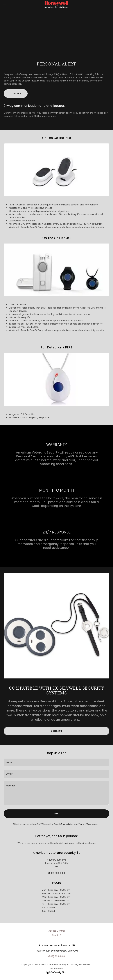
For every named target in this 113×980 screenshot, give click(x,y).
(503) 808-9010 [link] (56, 873)
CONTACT (56, 731)
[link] (56, 5)
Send (57, 814)
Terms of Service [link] (86, 824)
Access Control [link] (57, 931)
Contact (16, 93)
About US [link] (56, 935)
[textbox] (56, 762)
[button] (10, 5)
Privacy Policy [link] (67, 824)
